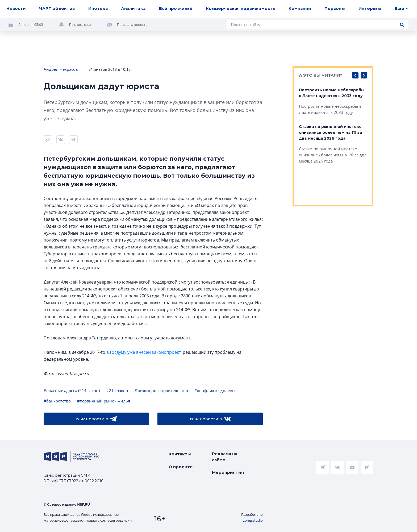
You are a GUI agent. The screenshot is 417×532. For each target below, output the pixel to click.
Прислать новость (132, 24)
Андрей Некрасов (61, 69)
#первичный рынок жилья (104, 401)
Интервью (370, 8)
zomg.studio (253, 520)
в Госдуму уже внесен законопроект (143, 352)
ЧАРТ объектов (57, 8)
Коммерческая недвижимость (240, 8)
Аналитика (133, 8)
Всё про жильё (176, 8)
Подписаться (80, 24)
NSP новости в (96, 419)
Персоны (335, 8)
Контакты (180, 454)
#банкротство (57, 401)
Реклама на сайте (225, 457)
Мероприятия (228, 472)
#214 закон (117, 390)
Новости (16, 8)
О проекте (181, 467)
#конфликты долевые (216, 390)
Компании (300, 8)
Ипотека (98, 8)
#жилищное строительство (161, 390)
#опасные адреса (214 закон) (72, 390)
